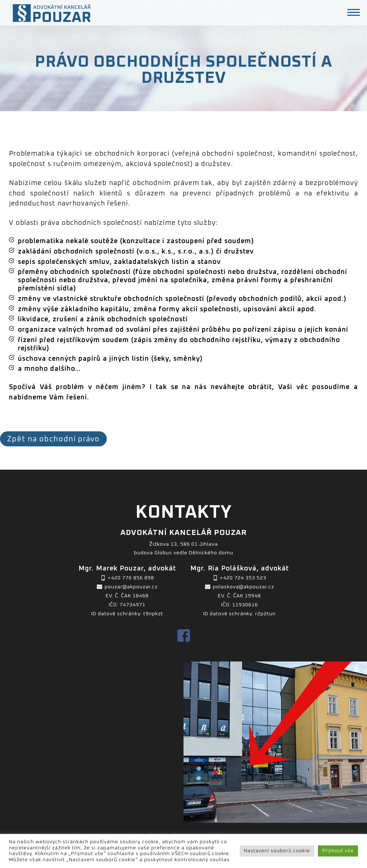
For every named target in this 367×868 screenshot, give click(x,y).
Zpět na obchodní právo (53, 439)
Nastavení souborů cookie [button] (277, 851)
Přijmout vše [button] (338, 851)
